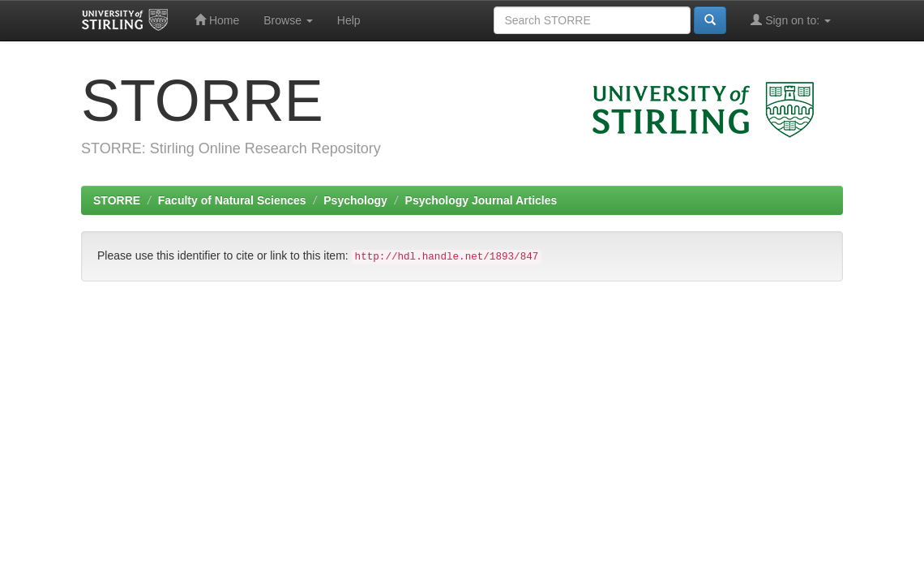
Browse (288, 20)
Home (217, 20)
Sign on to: (791, 20)
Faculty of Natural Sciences (232, 200)
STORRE (117, 200)
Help (349, 20)
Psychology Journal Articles (481, 200)
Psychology (355, 200)
